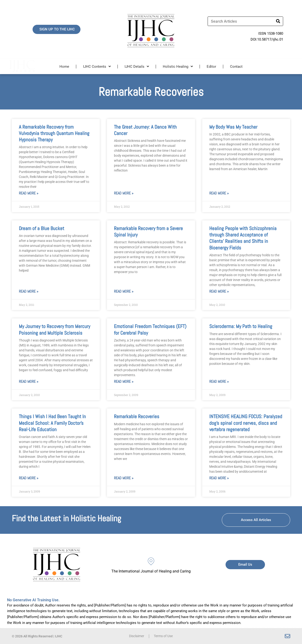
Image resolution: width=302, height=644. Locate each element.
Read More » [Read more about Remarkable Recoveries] (124, 478)
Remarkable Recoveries (137, 416)
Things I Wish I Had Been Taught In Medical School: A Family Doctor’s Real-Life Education (52, 423)
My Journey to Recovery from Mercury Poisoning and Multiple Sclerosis (55, 329)
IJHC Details (137, 66)
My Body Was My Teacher (233, 127)
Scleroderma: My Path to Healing (241, 326)
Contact (236, 67)
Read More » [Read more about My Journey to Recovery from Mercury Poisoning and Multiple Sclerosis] (29, 381)
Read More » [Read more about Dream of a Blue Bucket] (29, 291)
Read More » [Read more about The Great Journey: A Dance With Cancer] (124, 193)
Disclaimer (135, 636)
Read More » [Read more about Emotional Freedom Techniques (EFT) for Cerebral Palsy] (124, 381)
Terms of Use (164, 636)
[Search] (278, 21)
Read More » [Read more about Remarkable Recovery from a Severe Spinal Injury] (124, 291)
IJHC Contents (97, 66)
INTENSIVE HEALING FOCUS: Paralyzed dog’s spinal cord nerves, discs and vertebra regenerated (246, 423)
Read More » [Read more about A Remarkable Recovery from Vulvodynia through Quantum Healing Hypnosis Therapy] (29, 193)
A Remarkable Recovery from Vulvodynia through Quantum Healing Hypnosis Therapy (54, 133)
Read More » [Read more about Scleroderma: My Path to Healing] (219, 381)
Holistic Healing (178, 66)
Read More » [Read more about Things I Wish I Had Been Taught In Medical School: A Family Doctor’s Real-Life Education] (29, 478)
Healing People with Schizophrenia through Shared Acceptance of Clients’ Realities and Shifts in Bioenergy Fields (243, 238)
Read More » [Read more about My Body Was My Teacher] (219, 193)
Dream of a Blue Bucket (42, 228)
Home (64, 67)
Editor (211, 67)
